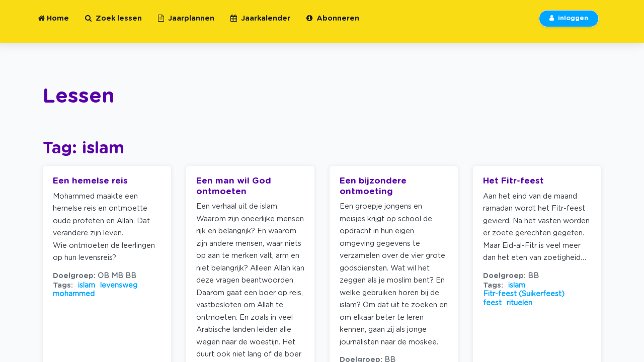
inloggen (569, 24)
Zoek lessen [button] (113, 24)
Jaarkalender (260, 24)
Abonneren (333, 24)
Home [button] (54, 24)
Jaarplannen (186, 24)
